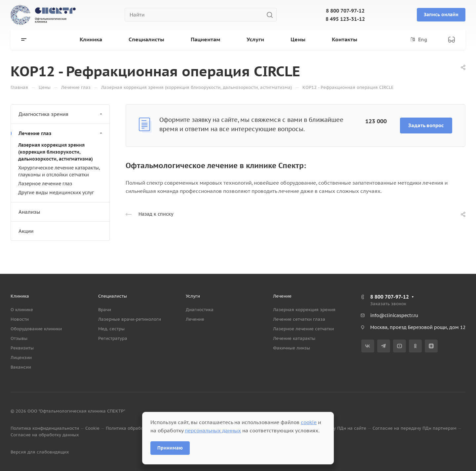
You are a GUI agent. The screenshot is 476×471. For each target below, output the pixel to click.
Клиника (20, 296)
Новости (20, 319)
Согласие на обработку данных (45, 435)
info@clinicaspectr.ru (394, 315)
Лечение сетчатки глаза (299, 319)
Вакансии (21, 367)
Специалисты (113, 296)
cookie (309, 422)
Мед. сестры (111, 329)
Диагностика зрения (61, 114)
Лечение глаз (61, 133)
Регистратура (113, 338)
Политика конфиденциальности (45, 428)
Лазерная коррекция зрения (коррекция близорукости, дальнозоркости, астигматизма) (56, 152)
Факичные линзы (292, 348)
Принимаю (170, 448)
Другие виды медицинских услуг (56, 193)
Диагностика (200, 310)
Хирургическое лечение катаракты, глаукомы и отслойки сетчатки (59, 171)
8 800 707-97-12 (345, 11)
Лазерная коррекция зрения (304, 310)
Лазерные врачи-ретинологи (130, 319)
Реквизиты (22, 348)
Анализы (29, 212)
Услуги (193, 296)
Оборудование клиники (36, 329)
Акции (26, 231)
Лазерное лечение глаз (45, 184)
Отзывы (19, 338)
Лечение (195, 319)
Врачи (105, 310)
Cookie (92, 428)
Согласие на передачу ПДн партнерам (415, 428)
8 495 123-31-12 (345, 19)
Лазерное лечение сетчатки (303, 329)
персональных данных (213, 431)
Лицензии (21, 358)
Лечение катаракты (294, 338)
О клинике (22, 310)
